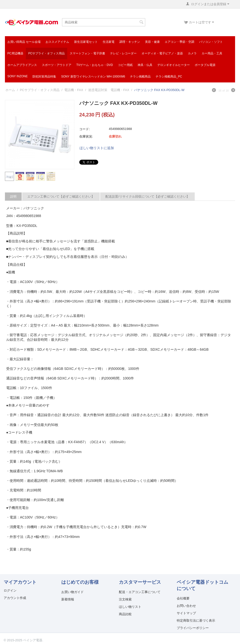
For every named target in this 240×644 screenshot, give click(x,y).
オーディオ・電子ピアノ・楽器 (162, 53)
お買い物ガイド (72, 592)
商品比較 (125, 614)
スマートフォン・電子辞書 (87, 53)
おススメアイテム (57, 42)
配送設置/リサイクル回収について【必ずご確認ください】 (147, 196)
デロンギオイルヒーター (174, 65)
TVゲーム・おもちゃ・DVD (95, 65)
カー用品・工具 (212, 53)
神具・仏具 (145, 65)
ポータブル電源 (205, 65)
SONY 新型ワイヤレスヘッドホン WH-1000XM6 (93, 77)
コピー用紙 (125, 65)
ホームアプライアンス (22, 65)
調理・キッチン (130, 42)
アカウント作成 (15, 598)
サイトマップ (186, 613)
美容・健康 (152, 42)
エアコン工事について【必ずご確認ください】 (61, 196)
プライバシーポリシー (193, 628)
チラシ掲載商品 (140, 77)
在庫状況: (86, 136)
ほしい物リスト (130, 607)
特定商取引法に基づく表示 (196, 620)
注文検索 (125, 599)
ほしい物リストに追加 (97, 148)
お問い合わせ (186, 606)
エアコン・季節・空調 (179, 42)
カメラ (192, 53)
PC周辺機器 (15, 53)
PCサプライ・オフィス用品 (47, 53)
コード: (85, 129)
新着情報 (68, 599)
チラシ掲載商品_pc (169, 77)
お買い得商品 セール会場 (24, 42)
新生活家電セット (86, 42)
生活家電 (109, 42)
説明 (13, 196)
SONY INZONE (17, 76)
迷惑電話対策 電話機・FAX (109, 90)
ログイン (10, 590)
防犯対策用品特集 (44, 77)
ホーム (10, 90)
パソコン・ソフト (211, 42)
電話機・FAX (74, 90)
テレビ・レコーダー (123, 53)
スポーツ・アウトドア (57, 65)
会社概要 (183, 598)
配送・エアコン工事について (140, 592)
